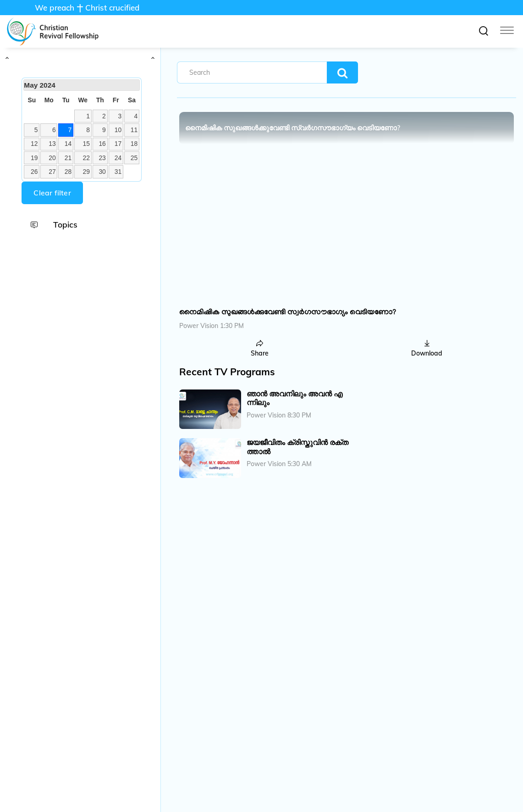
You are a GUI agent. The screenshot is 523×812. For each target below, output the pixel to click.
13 (52, 144)
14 (68, 144)
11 (134, 130)
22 (86, 158)
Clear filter (52, 193)
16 (102, 144)
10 (118, 130)
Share (260, 349)
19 (34, 158)
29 (86, 172)
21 (68, 158)
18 (134, 144)
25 (134, 158)
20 (52, 158)
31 (118, 172)
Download (427, 349)
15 (86, 144)
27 (52, 172)
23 (102, 158)
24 (118, 158)
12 (34, 144)
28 (68, 172)
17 (118, 144)
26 (34, 172)
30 (102, 172)
